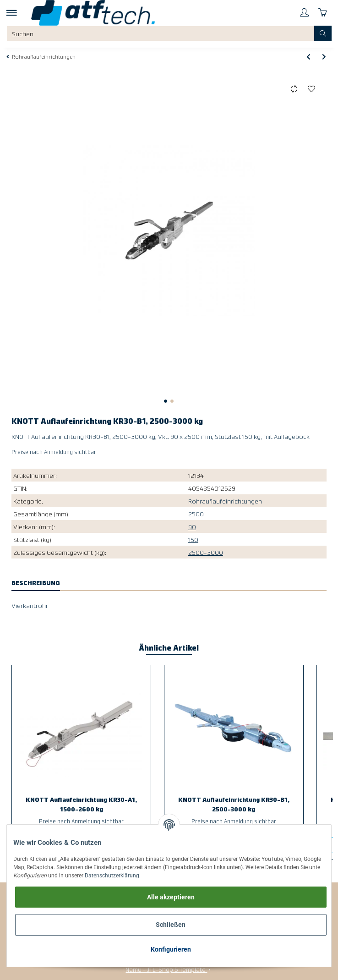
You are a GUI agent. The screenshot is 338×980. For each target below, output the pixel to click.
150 (193, 539)
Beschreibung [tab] (36, 582)
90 (192, 526)
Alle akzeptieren (171, 897)
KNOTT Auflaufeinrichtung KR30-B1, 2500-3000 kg (234, 804)
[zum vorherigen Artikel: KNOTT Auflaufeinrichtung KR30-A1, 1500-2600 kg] (308, 56)
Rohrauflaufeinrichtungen (225, 501)
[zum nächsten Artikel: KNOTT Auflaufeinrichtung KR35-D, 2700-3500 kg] (324, 56)
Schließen (171, 925)
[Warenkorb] (322, 13)
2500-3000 (206, 552)
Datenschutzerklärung (112, 876)
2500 (196, 514)
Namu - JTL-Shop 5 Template (166, 969)
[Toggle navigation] (12, 13)
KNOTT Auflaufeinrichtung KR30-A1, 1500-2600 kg (81, 804)
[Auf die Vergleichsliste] (294, 89)
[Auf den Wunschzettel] (312, 89)
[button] (304, 13)
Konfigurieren (171, 949)
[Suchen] (161, 33)
